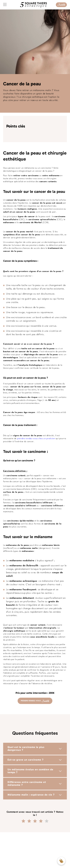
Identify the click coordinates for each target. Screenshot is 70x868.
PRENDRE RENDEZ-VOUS (35, 701)
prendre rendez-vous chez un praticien (36, 439)
